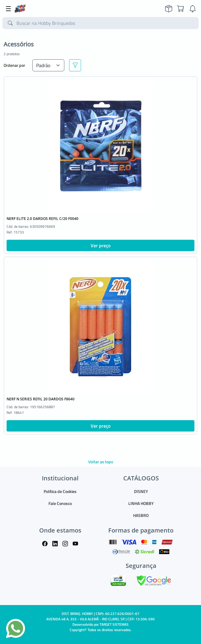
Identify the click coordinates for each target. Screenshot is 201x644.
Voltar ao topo (101, 462)
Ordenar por (14, 65)
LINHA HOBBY (141, 503)
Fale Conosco (60, 503)
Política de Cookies (60, 491)
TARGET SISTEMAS (114, 624)
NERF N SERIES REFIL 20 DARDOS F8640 (41, 399)
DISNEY (141, 491)
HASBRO (141, 515)
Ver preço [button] (100, 245)
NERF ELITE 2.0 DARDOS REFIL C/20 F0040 (42, 219)
